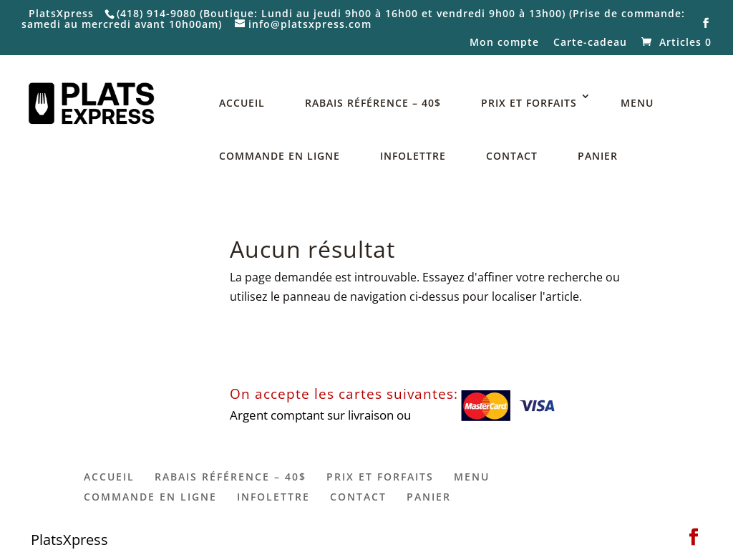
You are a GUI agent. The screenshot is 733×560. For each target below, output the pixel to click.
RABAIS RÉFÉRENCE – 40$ (373, 103)
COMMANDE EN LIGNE (280, 156)
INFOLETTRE (413, 156)
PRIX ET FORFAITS (529, 103)
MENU (637, 103)
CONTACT (512, 156)
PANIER (598, 156)
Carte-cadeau (590, 43)
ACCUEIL (242, 103)
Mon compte (504, 43)
